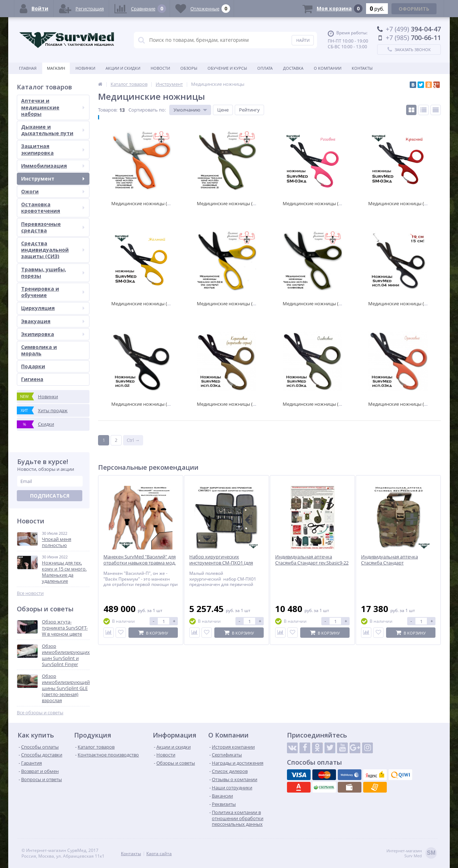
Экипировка (53, 334)
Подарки (33, 366)
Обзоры (189, 68)
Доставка (293, 68)
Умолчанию (187, 110)
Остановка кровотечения (53, 208)
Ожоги (53, 191)
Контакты (362, 68)
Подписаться (50, 496)
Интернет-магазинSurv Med (412, 854)
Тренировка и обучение (53, 292)
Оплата (265, 68)
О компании (328, 68)
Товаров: (108, 110)
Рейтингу (249, 110)
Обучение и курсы (227, 68)
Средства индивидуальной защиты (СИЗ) (53, 250)
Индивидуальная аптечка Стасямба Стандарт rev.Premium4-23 (389, 563)
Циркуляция (53, 308)
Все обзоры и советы (40, 713)
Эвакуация (53, 321)
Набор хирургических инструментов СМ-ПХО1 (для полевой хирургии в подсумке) (224, 563)
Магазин (56, 68)
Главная (28, 68)
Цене (223, 110)
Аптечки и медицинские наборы (53, 107)
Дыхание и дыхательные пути (53, 130)
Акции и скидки (123, 68)
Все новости (30, 593)
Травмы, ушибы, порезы (53, 273)
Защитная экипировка (53, 149)
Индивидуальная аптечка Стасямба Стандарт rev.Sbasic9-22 (312, 560)
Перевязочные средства (53, 227)
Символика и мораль (39, 350)
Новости (160, 68)
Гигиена (32, 379)
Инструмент (53, 179)
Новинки (85, 68)
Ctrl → (133, 440)
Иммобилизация (53, 166)
